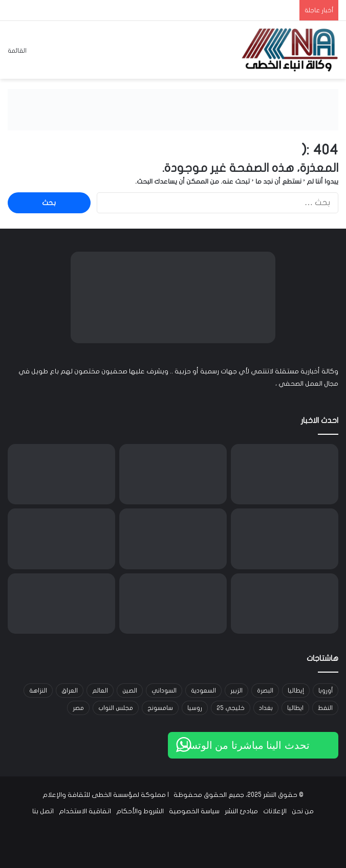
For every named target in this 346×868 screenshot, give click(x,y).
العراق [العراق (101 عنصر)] (70, 691)
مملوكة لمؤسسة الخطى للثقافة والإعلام (104, 795)
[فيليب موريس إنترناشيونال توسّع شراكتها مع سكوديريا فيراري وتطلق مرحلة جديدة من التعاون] (173, 539)
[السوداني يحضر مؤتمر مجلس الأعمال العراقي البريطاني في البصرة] (173, 604)
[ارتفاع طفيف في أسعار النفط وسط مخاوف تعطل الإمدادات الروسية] (285, 604)
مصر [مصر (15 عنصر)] (78, 708)
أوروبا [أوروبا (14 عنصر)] (326, 691)
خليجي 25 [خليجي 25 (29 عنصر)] (231, 708)
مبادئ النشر (241, 811)
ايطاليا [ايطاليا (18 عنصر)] (295, 708)
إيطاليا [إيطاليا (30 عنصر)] (296, 691)
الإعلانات (275, 811)
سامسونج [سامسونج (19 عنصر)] (160, 708)
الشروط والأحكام (140, 811)
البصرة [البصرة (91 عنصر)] (265, 691)
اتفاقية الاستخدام (85, 811)
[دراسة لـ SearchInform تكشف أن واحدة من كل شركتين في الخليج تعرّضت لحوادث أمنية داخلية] (61, 539)
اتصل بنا (43, 811)
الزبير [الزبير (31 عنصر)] (236, 691)
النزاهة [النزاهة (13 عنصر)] (38, 691)
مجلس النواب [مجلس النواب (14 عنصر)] (116, 708)
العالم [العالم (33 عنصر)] (100, 691)
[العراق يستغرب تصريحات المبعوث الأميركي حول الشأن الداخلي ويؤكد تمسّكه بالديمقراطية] (61, 474)
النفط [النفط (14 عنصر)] (325, 708)
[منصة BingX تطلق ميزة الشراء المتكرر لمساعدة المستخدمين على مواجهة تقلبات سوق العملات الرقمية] (285, 539)
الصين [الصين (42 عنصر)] (130, 691)
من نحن (303, 811)
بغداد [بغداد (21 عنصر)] (266, 708)
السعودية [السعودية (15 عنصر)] (203, 691)
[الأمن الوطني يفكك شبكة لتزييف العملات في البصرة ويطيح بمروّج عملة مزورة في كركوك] (285, 474)
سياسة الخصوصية (194, 811)
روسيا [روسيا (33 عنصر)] (195, 708)
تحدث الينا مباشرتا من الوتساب (243, 745)
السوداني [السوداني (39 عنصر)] (164, 691)
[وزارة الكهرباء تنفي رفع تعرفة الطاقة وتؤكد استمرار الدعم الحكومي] (173, 474)
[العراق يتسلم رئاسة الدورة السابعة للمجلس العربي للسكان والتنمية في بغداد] (61, 604)
